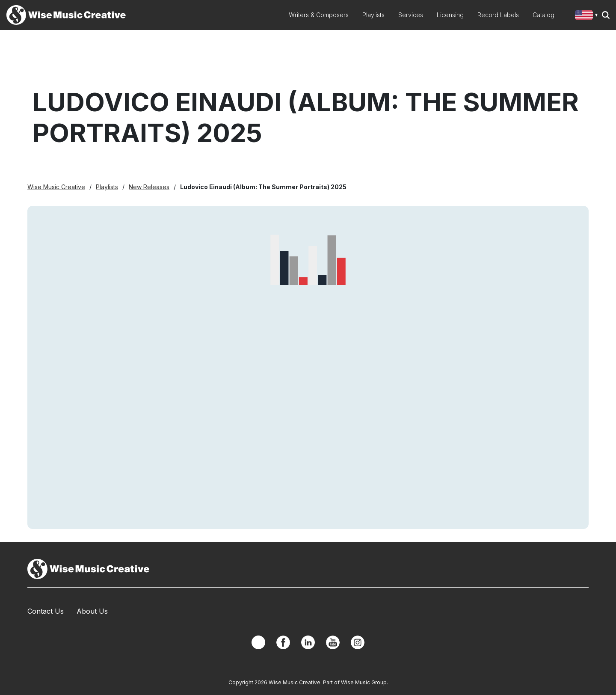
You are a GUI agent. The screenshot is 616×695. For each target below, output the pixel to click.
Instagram (358, 642)
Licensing (450, 15)
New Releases (149, 187)
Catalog (543, 15)
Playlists (373, 15)
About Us (92, 611)
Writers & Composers (319, 15)
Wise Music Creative (56, 187)
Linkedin (308, 642)
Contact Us (46, 611)
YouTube (333, 642)
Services (411, 15)
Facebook (283, 642)
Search (606, 15)
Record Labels (498, 15)
